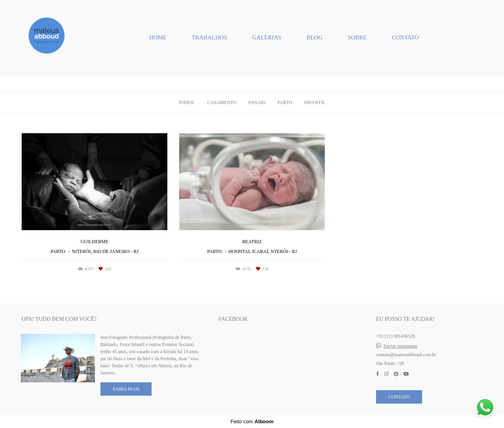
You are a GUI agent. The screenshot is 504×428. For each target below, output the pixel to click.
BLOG (314, 37)
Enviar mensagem (400, 346)
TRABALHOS (209, 37)
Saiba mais (126, 389)
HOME (158, 37)
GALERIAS (267, 37)
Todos (186, 102)
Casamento (222, 102)
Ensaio (257, 102)
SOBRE (357, 37)
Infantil (315, 102)
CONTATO (405, 37)
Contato (399, 397)
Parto (285, 102)
